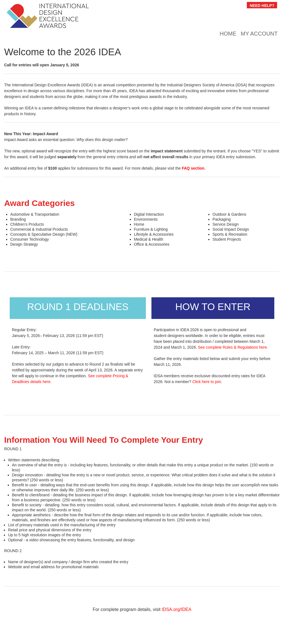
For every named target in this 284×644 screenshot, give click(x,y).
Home (228, 34)
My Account (259, 34)
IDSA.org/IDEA (177, 609)
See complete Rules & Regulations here (232, 347)
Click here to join (207, 382)
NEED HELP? (262, 6)
